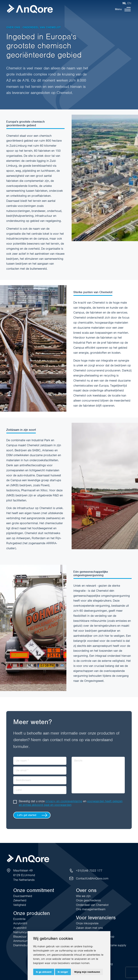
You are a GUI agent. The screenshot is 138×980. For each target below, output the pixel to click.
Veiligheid (20, 905)
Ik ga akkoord (44, 972)
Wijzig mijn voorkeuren (87, 972)
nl (124, 3)
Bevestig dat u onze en (71, 803)
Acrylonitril (20, 923)
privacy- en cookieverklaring (64, 801)
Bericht (78, 761)
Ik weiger (63, 972)
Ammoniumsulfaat (25, 941)
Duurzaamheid (23, 896)
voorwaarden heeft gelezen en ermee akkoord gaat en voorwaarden (71, 803)
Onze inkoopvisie (87, 923)
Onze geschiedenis (88, 900)
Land (19, 790)
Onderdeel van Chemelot (92, 905)
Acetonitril (20, 928)
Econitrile (19, 919)
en (129, 3)
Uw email (22, 770)
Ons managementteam (91, 909)
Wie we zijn (83, 896)
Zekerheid (20, 900)
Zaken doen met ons (89, 928)
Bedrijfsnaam (23, 780)
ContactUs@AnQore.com (92, 878)
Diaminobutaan (23, 945)
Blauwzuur (20, 937)
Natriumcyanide (23, 932)
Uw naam (22, 761)
